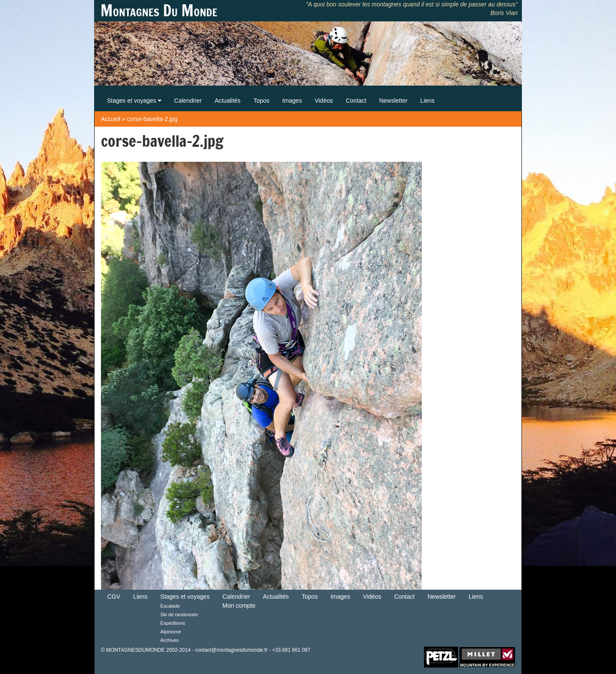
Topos (261, 101)
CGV (114, 597)
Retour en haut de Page (395, 656)
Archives (170, 640)
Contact (356, 101)
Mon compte (239, 606)
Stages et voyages (134, 101)
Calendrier (188, 101)
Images (292, 101)
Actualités (228, 101)
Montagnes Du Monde (159, 11)
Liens (428, 101)
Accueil (111, 119)
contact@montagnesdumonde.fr (231, 650)
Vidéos (324, 101)
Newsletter (393, 101)
